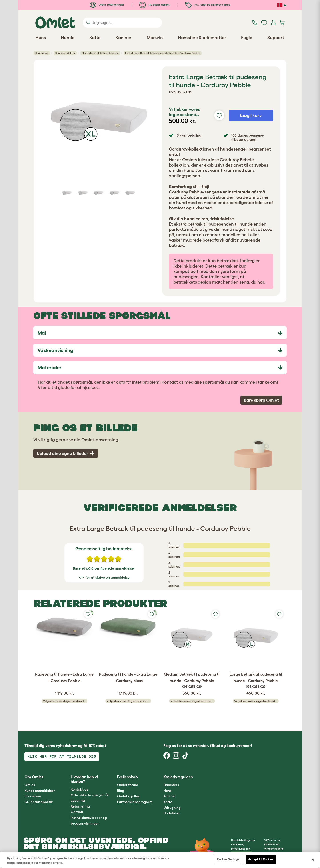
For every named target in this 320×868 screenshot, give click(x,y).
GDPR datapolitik (39, 802)
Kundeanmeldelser (40, 791)
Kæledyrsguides (178, 777)
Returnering (80, 806)
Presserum (33, 796)
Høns (167, 791)
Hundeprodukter (65, 53)
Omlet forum (128, 785)
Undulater (172, 813)
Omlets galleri (129, 796)
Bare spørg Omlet (261, 400)
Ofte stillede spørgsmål (90, 795)
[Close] (313, 860)
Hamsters (171, 785)
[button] (206, 777)
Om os (30, 785)
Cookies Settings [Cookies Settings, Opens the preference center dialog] (228, 859)
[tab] (160, 333)
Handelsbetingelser (243, 840)
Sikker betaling (189, 135)
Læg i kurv (251, 115)
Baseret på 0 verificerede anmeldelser (104, 568)
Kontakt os (79, 789)
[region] (160, 860)
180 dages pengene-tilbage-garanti (248, 137)
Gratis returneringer (107, 5)
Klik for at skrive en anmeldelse (104, 577)
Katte (168, 802)
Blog (121, 791)
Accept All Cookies (261, 859)
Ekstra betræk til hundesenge (100, 53)
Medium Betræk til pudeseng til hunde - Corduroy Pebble (192, 681)
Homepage (42, 53)
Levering (78, 800)
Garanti (77, 812)
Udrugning (172, 808)
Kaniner (170, 796)
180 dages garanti (155, 5)
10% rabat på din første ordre (208, 5)
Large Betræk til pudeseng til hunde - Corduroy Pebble (256, 681)
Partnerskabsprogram (135, 802)
